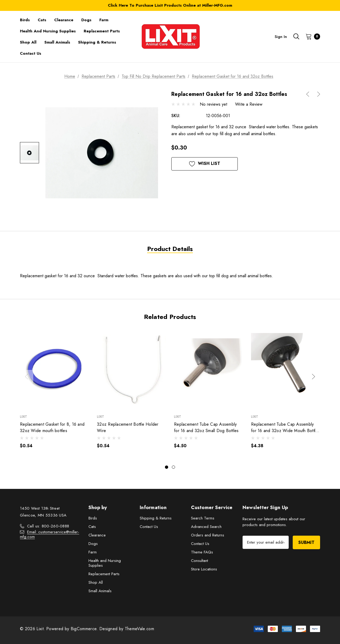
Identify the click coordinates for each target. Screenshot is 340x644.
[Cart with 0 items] (311, 36)
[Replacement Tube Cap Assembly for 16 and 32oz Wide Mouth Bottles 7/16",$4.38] (286, 369)
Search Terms (203, 518)
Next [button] (313, 377)
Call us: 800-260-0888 (48, 526)
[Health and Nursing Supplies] (48, 31)
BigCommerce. (85, 629)
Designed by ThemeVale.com (127, 629)
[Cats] (42, 20)
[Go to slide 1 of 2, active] (167, 467)
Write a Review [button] (249, 104)
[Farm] (104, 20)
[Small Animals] (57, 42)
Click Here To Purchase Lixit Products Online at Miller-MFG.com (170, 5)
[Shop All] (28, 42)
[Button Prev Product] (310, 94)
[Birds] (25, 20)
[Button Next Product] (317, 94)
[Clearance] (64, 20)
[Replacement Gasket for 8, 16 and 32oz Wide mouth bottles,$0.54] (54, 369)
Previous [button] (27, 377)
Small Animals (100, 591)
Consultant (199, 561)
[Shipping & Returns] (97, 42)
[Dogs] (86, 20)
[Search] (296, 36)
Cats (92, 527)
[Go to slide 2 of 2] (173, 467)
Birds (93, 518)
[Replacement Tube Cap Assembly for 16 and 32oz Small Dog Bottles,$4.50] (209, 369)
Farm (93, 552)
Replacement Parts (104, 574)
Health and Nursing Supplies (105, 563)
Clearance (97, 535)
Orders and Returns (208, 535)
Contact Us (149, 527)
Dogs (93, 544)
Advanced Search (206, 527)
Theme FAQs (202, 552)
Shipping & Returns (156, 518)
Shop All (96, 582)
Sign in (281, 37)
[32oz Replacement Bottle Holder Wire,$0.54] (131, 369)
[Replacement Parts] (102, 31)
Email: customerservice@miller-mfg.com (50, 534)
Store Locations (204, 569)
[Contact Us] (31, 53)
